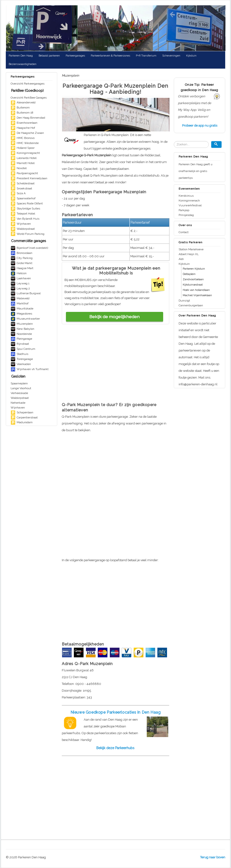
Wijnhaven (18, 408)
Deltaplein (189, 274)
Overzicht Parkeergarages (28, 84)
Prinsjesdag (186, 215)
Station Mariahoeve (191, 249)
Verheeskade (19, 393)
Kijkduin (191, 56)
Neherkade (18, 403)
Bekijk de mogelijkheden (114, 317)
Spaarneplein (19, 383)
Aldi (181, 259)
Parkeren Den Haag (21, 56)
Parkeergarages (75, 56)
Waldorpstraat (20, 398)
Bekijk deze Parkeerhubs (115, 748)
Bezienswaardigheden (23, 64)
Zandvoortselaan (193, 279)
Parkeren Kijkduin (194, 269)
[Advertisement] (115, 365)
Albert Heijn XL (189, 254)
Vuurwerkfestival (190, 205)
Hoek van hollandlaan (196, 290)
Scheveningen (171, 56)
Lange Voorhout (21, 388)
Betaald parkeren (49, 56)
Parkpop (184, 210)
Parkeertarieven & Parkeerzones (110, 56)
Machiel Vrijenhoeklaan (197, 295)
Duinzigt (184, 301)
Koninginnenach (189, 201)
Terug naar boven (213, 857)
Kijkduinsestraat (193, 285)
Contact (184, 232)
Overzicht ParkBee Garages (29, 98)
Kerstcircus (186, 196)
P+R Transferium (146, 56)
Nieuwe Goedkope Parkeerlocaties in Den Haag (116, 712)
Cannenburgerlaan (191, 305)
